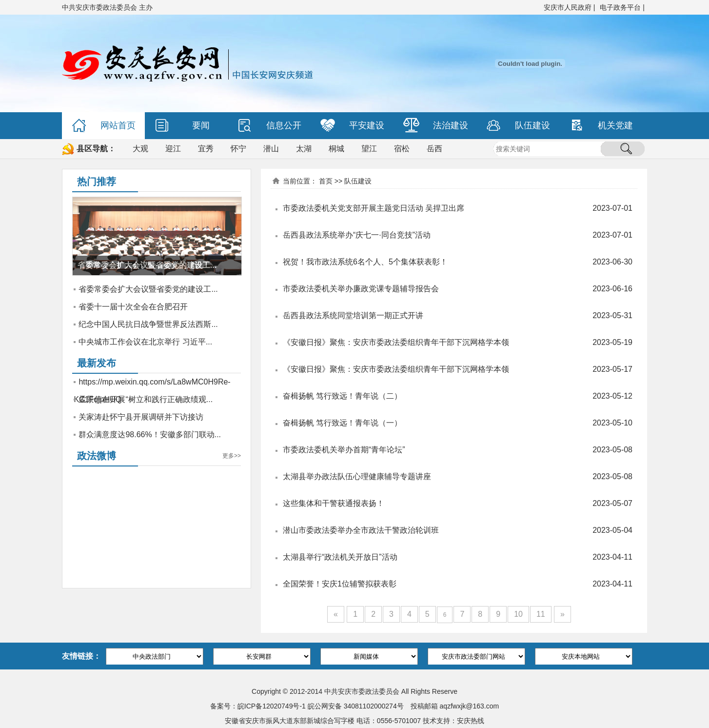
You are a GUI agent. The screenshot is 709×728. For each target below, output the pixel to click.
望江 (369, 149)
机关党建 (601, 126)
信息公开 (269, 126)
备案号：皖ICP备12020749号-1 (258, 706)
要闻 (182, 126)
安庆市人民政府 (568, 7)
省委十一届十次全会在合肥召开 (133, 307)
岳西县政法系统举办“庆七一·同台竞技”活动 (357, 235)
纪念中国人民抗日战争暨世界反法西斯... (148, 324)
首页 (326, 181)
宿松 (402, 149)
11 (541, 614)
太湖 (304, 149)
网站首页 (104, 126)
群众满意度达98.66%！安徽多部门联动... (150, 435)
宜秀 (206, 149)
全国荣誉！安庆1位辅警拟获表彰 (340, 584)
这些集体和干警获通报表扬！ (334, 503)
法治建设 (436, 126)
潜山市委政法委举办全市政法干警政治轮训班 (361, 530)
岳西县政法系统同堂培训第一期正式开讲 (353, 315)
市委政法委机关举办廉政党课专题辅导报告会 (361, 289)
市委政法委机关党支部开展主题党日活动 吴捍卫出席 (374, 208)
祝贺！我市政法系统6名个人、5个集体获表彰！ (365, 262)
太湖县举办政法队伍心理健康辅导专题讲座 (357, 476)
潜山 (271, 149)
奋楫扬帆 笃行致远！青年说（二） (342, 396)
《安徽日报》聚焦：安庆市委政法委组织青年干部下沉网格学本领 (396, 342)
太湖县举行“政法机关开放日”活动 (340, 557)
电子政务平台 (620, 7)
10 (518, 614)
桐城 (336, 149)
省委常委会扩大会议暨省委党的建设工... (148, 289)
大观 (140, 149)
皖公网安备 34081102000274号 (356, 706)
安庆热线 (471, 721)
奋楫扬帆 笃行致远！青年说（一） (342, 423)
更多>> (232, 456)
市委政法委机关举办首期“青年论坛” (344, 450)
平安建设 (352, 126)
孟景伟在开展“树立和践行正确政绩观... (146, 399)
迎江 (173, 149)
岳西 (434, 149)
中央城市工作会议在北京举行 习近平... (145, 342)
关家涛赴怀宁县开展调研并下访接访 (141, 417)
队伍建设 (518, 126)
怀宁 (238, 149)
